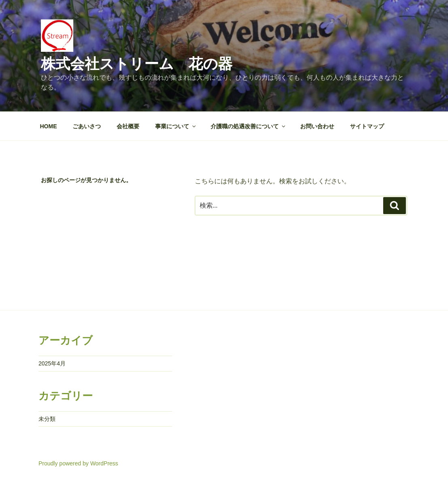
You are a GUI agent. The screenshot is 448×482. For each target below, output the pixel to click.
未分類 (47, 419)
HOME (49, 126)
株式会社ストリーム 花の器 (137, 64)
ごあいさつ (87, 126)
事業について (176, 126)
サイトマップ (367, 126)
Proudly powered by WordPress (78, 463)
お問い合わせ (317, 126)
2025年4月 (52, 363)
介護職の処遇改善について (249, 126)
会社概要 (128, 126)
